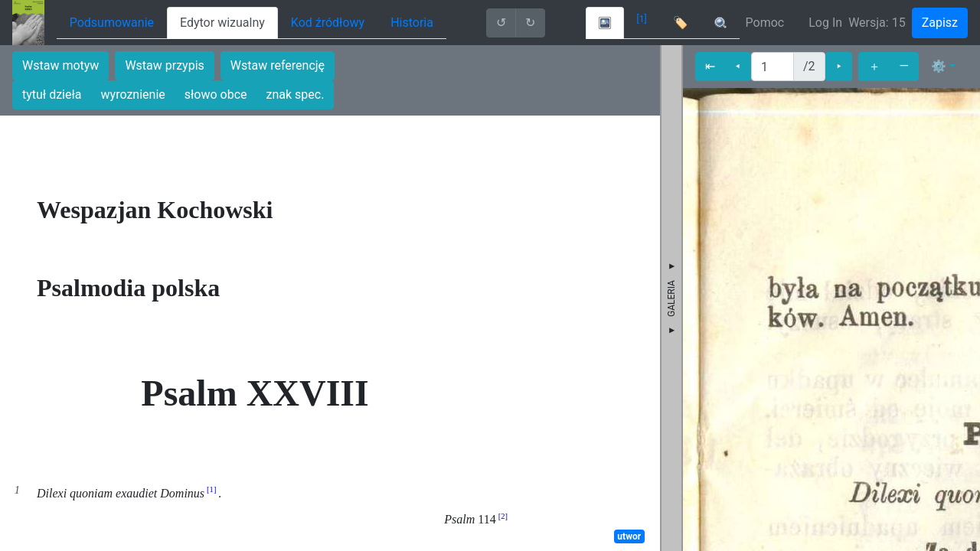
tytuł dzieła (52, 95)
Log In (825, 23)
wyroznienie (133, 95)
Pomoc (765, 23)
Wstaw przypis (164, 65)
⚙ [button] (939, 66)
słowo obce (216, 95)
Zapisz (940, 23)
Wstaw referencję (278, 65)
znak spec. (296, 95)
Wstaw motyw (60, 65)
